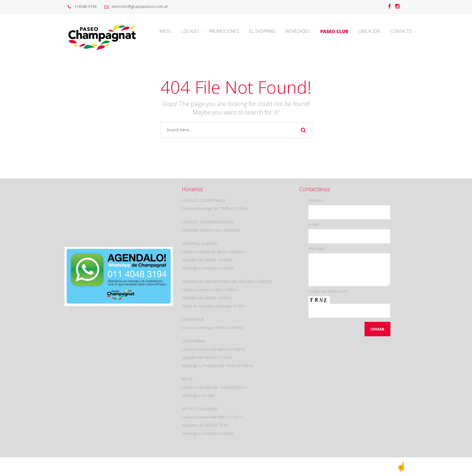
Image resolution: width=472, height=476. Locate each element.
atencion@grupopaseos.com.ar (135, 6)
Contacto (401, 31)
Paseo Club (334, 31)
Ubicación (369, 31)
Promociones (224, 31)
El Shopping (262, 31)
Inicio (165, 31)
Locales (190, 31)
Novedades (298, 31)
